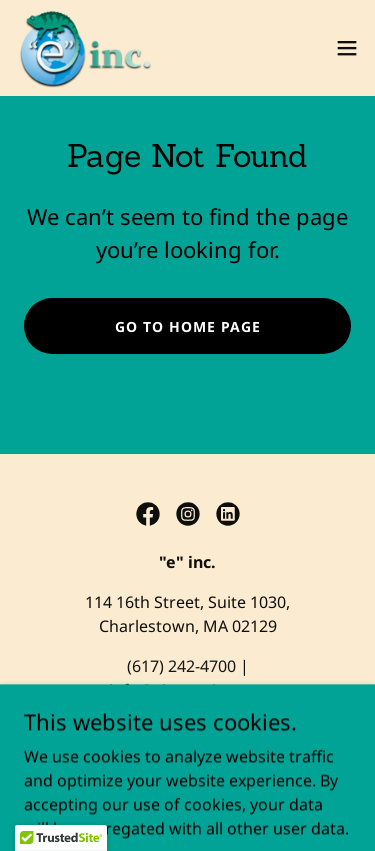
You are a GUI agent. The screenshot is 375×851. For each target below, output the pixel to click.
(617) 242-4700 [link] (181, 666)
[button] (347, 48)
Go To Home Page (188, 326)
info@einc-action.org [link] (188, 690)
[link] (84, 48)
